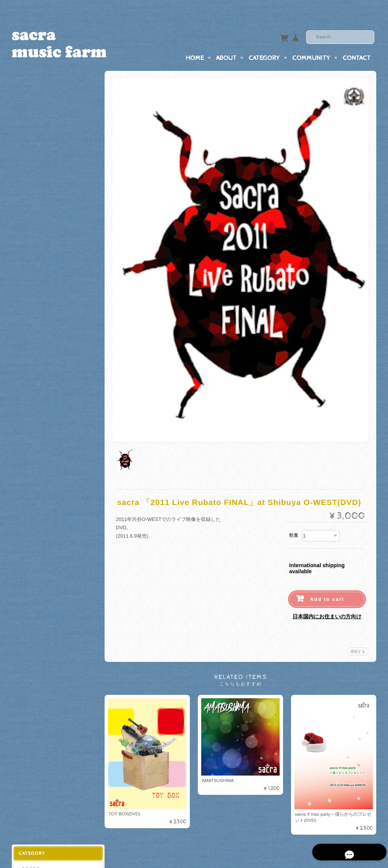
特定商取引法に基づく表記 (50, 653)
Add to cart (327, 582)
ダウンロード (36, 554)
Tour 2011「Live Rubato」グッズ (58, 242)
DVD (27, 539)
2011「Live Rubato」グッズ (55, 257)
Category (264, 43)
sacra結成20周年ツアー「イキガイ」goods (59, 121)
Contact (357, 43)
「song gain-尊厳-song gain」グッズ (57, 483)
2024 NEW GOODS (45, 365)
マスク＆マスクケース (47, 136)
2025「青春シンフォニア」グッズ (58, 465)
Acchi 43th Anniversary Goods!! (56, 272)
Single (30, 513)
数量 (294, 518)
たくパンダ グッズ (43, 209)
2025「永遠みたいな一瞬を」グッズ (58, 447)
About (226, 43)
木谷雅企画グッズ (42, 402)
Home (195, 43)
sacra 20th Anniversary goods (57, 106)
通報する (358, 634)
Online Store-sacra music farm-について (58, 604)
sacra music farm (43, 94)
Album (30, 525)
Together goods (41, 149)
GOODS (31, 81)
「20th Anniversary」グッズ (55, 335)
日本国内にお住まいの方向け (327, 599)
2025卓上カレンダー (46, 378)
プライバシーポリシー (46, 637)
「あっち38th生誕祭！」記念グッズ (57, 176)
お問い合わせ (37, 623)
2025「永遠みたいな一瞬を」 (56, 432)
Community (311, 43)
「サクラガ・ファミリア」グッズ (57, 224)
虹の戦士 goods (40, 161)
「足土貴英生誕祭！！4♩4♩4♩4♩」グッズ (59, 302)
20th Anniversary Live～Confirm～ (57, 320)
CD (25, 500)
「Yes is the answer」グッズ (56, 287)
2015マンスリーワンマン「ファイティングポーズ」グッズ (58, 194)
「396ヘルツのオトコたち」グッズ (59, 350)
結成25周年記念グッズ (48, 390)
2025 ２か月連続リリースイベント (58, 417)
